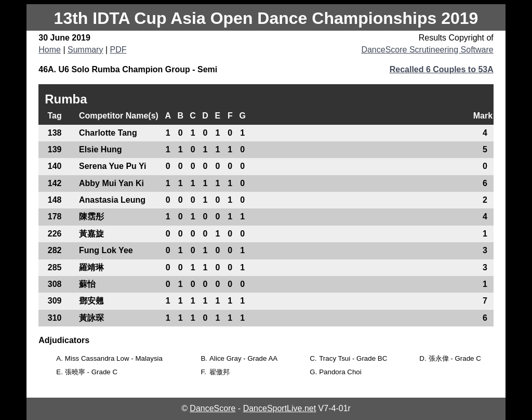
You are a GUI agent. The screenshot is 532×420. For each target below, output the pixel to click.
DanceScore (212, 408)
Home (50, 50)
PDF (118, 50)
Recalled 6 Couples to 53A (442, 69)
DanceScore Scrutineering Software (427, 50)
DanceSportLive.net (280, 408)
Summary (85, 50)
